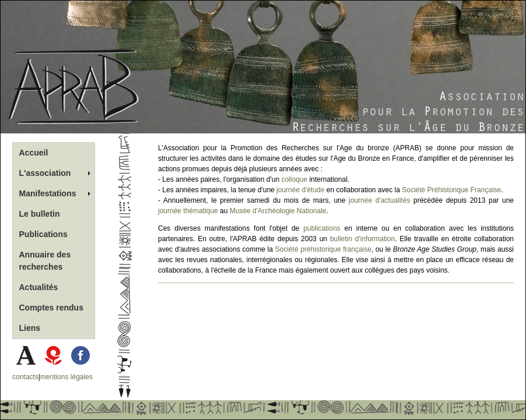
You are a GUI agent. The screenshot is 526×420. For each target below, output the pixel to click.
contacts (25, 377)
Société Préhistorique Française (451, 190)
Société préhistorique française (323, 249)
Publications (43, 234)
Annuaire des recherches (45, 261)
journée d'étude (300, 190)
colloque (294, 179)
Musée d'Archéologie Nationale (278, 211)
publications (322, 228)
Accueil (34, 153)
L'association (45, 173)
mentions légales (66, 377)
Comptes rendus (51, 308)
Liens (30, 328)
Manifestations (48, 193)
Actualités (39, 287)
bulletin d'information (362, 239)
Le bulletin (40, 214)
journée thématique (188, 211)
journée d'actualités (379, 200)
